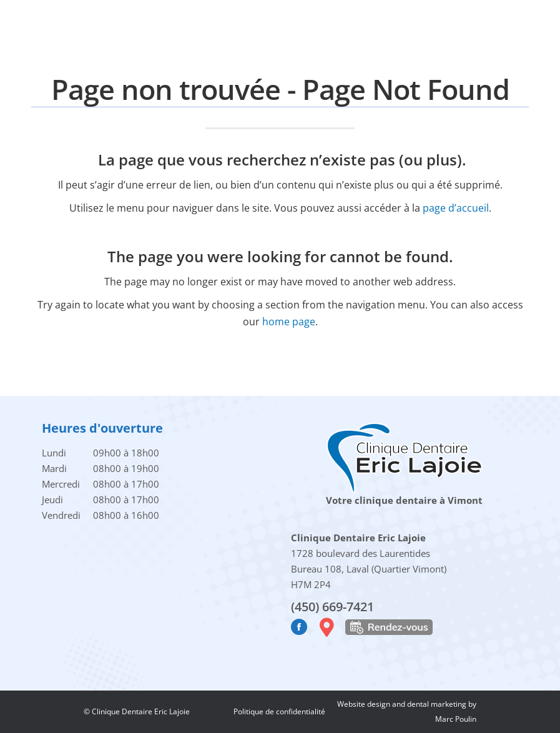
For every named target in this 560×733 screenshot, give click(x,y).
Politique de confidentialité (279, 711)
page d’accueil (456, 208)
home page (289, 322)
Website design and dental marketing (403, 704)
